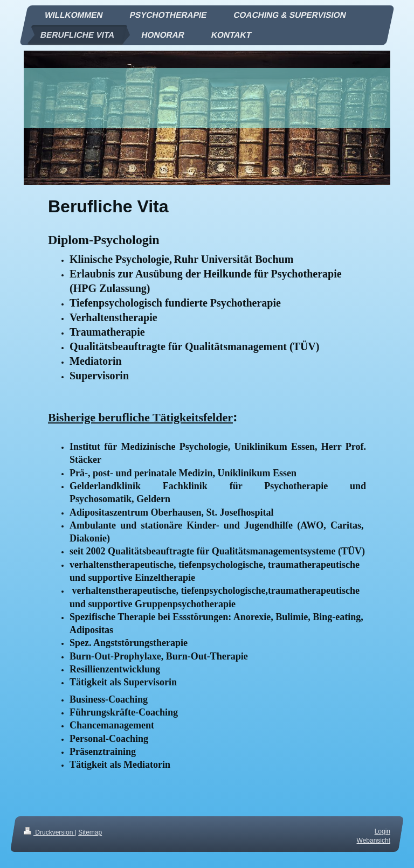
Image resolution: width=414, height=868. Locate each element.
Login (382, 831)
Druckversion (49, 832)
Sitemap (90, 832)
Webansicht (374, 841)
